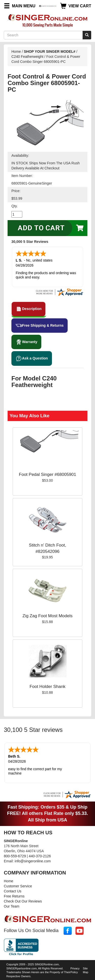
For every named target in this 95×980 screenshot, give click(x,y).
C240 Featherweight (27, 57)
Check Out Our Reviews (23, 901)
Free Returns (14, 896)
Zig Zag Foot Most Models (48, 616)
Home (16, 51)
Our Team (12, 906)
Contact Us (13, 891)
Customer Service (18, 886)
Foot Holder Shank (48, 687)
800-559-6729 (15, 856)
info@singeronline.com (33, 861)
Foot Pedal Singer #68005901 (48, 474)
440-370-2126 (40, 856)
